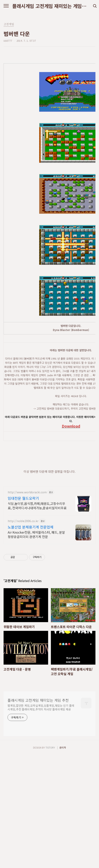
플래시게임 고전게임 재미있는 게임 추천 (49, 6)
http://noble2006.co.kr (23, 634)
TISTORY (50, 860)
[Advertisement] (49, 549)
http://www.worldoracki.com (27, 605)
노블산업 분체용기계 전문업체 (31, 640)
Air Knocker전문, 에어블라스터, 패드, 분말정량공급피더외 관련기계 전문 (36, 647)
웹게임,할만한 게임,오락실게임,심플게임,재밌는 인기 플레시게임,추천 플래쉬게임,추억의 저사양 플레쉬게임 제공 (41, 820)
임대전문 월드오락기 (23, 611)
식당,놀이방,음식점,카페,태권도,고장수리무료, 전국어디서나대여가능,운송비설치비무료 (37, 618)
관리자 (63, 860)
